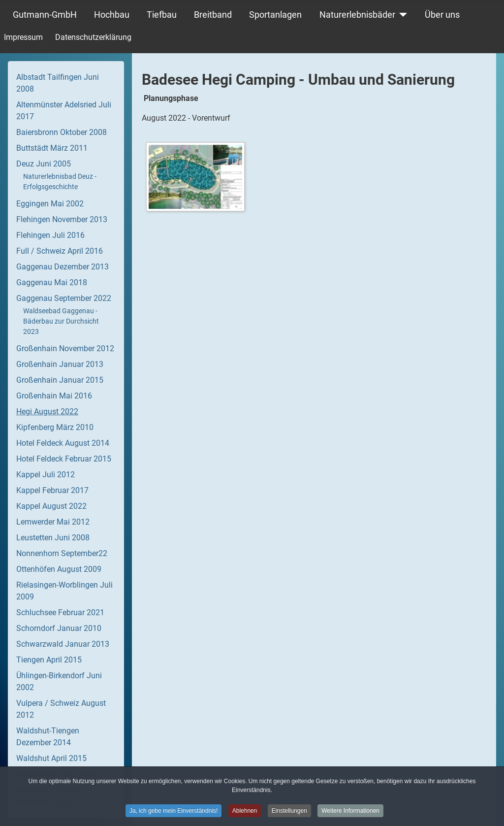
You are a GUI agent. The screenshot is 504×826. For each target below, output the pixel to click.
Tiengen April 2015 (49, 660)
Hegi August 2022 (47, 412)
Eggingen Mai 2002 (50, 204)
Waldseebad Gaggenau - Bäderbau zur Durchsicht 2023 (61, 321)
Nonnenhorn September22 (62, 553)
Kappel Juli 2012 (46, 475)
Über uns (442, 15)
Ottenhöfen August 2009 (59, 569)
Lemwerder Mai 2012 (53, 522)
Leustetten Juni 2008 (53, 538)
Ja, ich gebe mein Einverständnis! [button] (173, 812)
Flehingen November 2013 (62, 219)
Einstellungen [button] (289, 812)
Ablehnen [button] (245, 812)
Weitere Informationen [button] (350, 812)
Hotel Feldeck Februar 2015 (64, 459)
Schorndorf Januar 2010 (59, 628)
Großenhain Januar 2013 (60, 364)
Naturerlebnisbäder (357, 15)
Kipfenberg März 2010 (55, 427)
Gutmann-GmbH (45, 15)
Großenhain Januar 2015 (60, 380)
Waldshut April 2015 (51, 758)
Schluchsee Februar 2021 (60, 612)
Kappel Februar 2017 (52, 490)
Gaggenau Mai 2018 (52, 282)
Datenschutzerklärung (93, 37)
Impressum (23, 37)
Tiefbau (162, 15)
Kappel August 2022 (51, 506)
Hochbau (112, 15)
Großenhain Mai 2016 (54, 396)
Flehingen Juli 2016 (50, 235)
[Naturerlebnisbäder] (401, 15)
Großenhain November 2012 (65, 348)
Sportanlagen (275, 15)
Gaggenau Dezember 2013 (63, 267)
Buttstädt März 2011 (52, 148)
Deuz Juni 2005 (44, 164)
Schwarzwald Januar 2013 (63, 644)
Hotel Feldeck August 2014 (63, 443)
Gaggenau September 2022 (64, 298)
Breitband (213, 15)
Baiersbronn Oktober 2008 (62, 132)
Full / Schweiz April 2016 (60, 251)
